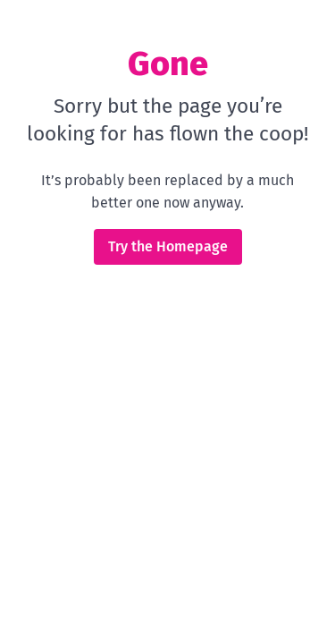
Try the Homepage (168, 246)
